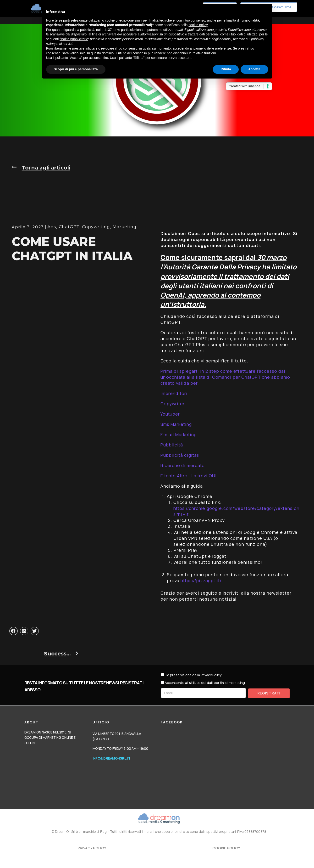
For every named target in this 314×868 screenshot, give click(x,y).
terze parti (120, 30)
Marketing (90, 233)
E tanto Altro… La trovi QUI (191, 476)
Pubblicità (172, 445)
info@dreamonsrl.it (112, 758)
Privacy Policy (92, 848)
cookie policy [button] (198, 25)
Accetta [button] (254, 69)
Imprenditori (175, 393)
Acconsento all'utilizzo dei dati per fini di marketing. (205, 683)
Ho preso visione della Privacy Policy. (193, 675)
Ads (16, 233)
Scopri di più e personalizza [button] (76, 69)
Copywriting (61, 233)
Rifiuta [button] (226, 69)
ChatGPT (34, 233)
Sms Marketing (177, 424)
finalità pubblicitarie (74, 39)
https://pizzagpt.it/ (202, 581)
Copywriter (173, 404)
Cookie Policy (226, 848)
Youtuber (171, 414)
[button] (41, 168)
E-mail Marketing (180, 434)
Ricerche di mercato (184, 465)
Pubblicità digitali (181, 455)
